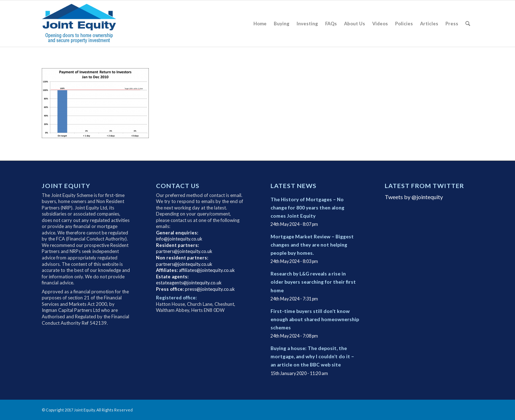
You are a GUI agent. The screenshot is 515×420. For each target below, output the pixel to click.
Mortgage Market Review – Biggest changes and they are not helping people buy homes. (312, 245)
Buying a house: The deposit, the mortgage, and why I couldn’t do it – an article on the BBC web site (312, 356)
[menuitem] (260, 24)
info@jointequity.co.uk (179, 239)
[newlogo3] (84, 24)
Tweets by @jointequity (414, 197)
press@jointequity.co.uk (210, 289)
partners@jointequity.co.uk (184, 251)
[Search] (468, 24)
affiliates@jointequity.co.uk (207, 270)
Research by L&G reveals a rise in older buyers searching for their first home (313, 282)
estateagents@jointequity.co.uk (189, 283)
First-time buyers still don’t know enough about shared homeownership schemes (315, 319)
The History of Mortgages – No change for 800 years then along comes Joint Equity (307, 208)
